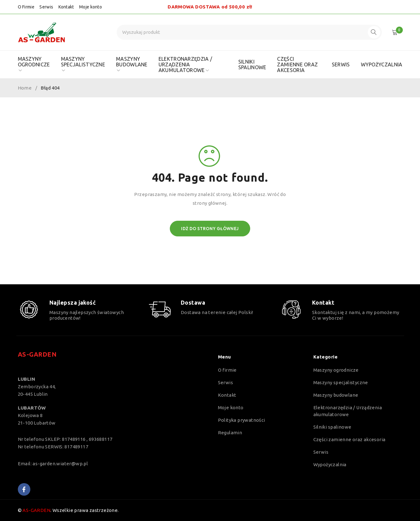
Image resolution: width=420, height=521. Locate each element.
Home (25, 88)
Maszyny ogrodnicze (336, 370)
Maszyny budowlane (336, 395)
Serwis (46, 7)
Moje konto (91, 7)
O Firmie (26, 7)
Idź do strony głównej (210, 229)
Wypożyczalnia (330, 464)
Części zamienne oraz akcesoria (349, 439)
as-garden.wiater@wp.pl (60, 464)
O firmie (227, 370)
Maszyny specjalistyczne (341, 382)
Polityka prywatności (242, 420)
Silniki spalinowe (332, 427)
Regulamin (230, 433)
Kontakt (66, 7)
